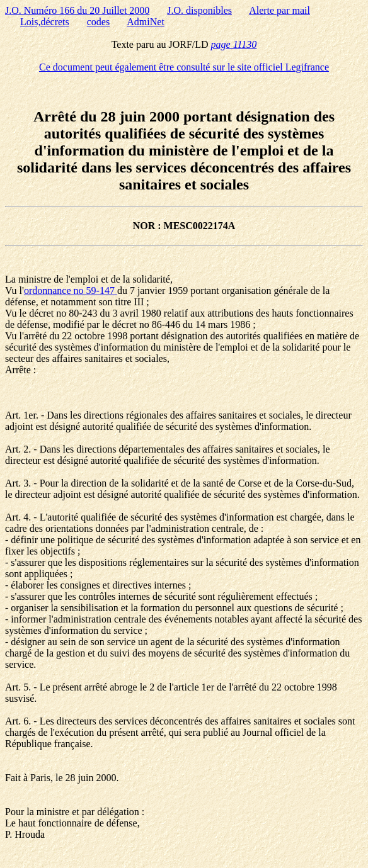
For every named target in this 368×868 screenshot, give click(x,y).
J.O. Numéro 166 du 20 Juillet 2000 (77, 10)
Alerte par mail (279, 10)
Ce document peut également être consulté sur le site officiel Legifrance (184, 67)
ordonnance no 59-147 (71, 290)
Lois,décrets (45, 22)
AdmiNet (146, 22)
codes (98, 22)
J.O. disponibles (199, 10)
